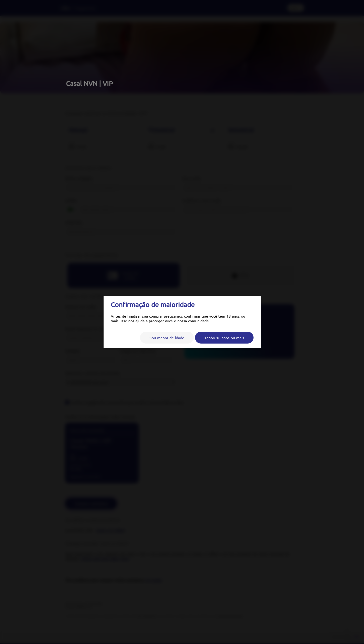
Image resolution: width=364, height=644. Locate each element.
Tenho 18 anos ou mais (224, 338)
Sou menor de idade (167, 338)
